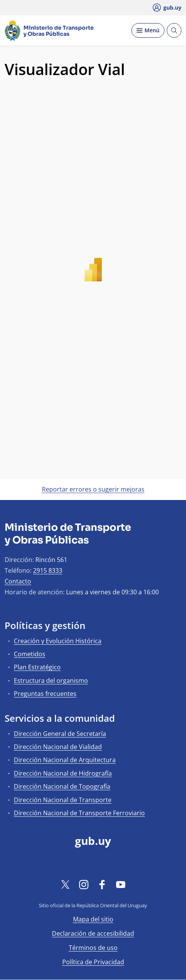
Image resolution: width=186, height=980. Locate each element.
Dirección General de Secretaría (60, 734)
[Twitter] (65, 884)
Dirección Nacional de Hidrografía (63, 773)
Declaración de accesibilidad (93, 933)
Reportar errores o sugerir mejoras (93, 489)
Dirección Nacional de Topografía (62, 786)
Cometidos (30, 654)
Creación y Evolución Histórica (58, 641)
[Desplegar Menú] (148, 30)
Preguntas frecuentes (45, 694)
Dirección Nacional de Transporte (63, 800)
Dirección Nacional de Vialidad (58, 747)
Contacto (18, 581)
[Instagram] (84, 884)
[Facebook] (102, 884)
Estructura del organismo (51, 681)
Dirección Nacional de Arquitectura (65, 760)
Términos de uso (93, 948)
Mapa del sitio (93, 919)
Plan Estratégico (37, 667)
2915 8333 (48, 570)
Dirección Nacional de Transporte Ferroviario (79, 813)
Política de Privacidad (93, 962)
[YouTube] (121, 884)
